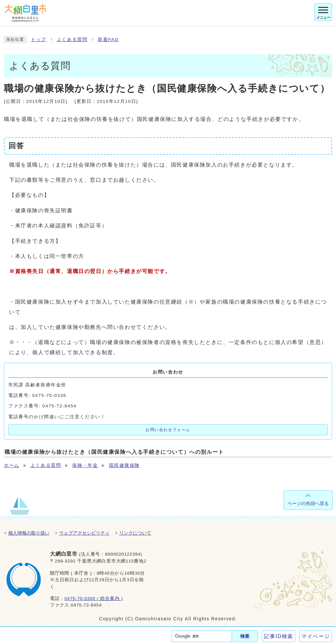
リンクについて (135, 533)
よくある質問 (72, 40)
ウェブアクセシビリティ (84, 533)
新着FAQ (108, 40)
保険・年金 (85, 465)
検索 (245, 636)
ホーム (12, 465)
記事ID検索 (279, 636)
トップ (39, 40)
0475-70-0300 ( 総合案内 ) (94, 598)
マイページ (316, 636)
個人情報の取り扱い (29, 533)
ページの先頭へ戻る (308, 503)
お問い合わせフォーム (168, 430)
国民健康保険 (124, 465)
